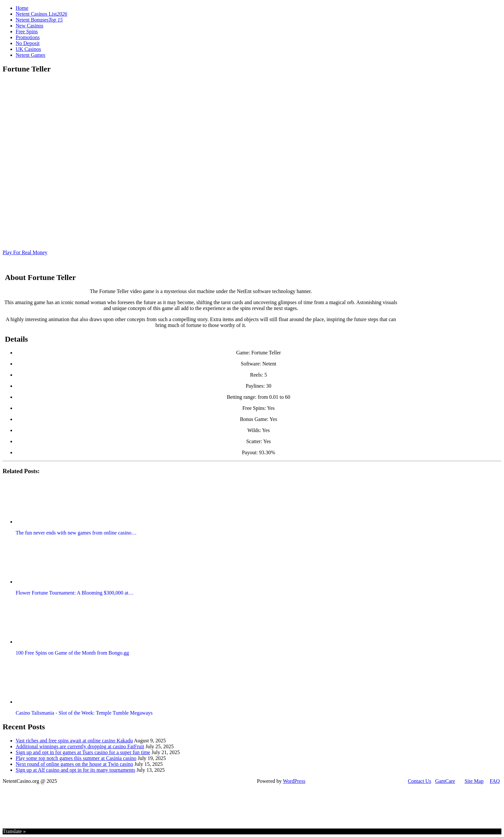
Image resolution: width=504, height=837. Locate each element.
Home (22, 8)
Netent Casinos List (41, 14)
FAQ (495, 781)
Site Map (474, 781)
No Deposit (28, 43)
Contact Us (420, 781)
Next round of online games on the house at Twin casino (74, 764)
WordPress (294, 781)
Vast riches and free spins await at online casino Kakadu (74, 741)
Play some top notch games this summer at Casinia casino (76, 758)
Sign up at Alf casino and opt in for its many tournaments (75, 770)
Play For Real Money (25, 252)
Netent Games (30, 55)
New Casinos (30, 26)
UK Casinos (28, 49)
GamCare (445, 781)
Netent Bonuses (39, 20)
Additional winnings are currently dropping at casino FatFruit (80, 746)
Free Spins (27, 31)
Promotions (28, 37)
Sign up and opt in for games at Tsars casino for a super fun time (83, 752)
